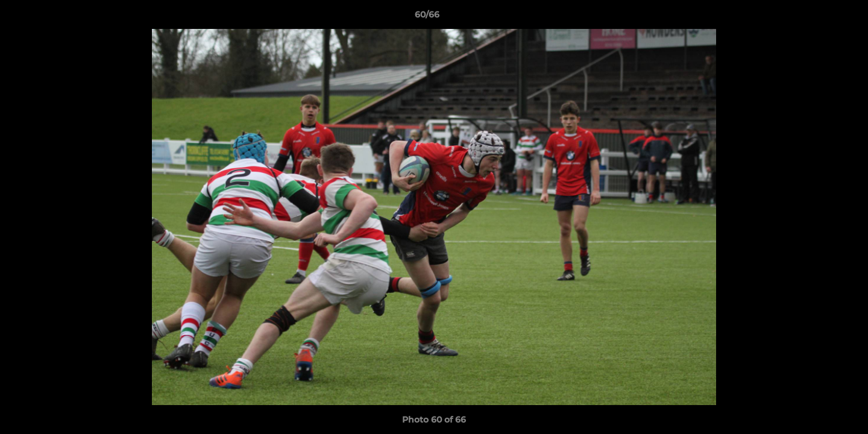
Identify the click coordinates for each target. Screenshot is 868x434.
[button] (817, 17)
